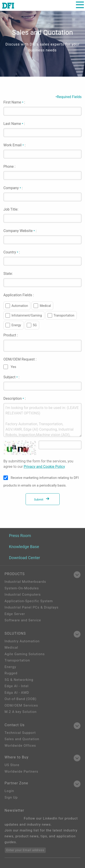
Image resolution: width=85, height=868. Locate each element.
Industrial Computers (23, 595)
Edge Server (15, 614)
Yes (13, 367)
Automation (20, 306)
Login (9, 791)
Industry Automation (22, 641)
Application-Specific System (29, 601)
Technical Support (20, 733)
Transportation (64, 315)
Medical (45, 306)
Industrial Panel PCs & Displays (32, 607)
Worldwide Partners (21, 772)
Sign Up (11, 797)
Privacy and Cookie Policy (44, 467)
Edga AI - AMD (17, 693)
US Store (12, 765)
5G (35, 325)
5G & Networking (19, 680)
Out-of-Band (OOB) (21, 699)
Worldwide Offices (20, 746)
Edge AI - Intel (17, 686)
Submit (42, 499)
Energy (16, 325)
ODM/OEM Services (21, 705)
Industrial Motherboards (25, 582)
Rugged (11, 673)
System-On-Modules (22, 588)
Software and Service (23, 620)
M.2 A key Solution (21, 712)
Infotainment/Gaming (27, 315)
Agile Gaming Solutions (25, 654)
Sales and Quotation (22, 739)
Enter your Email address (25, 850)
